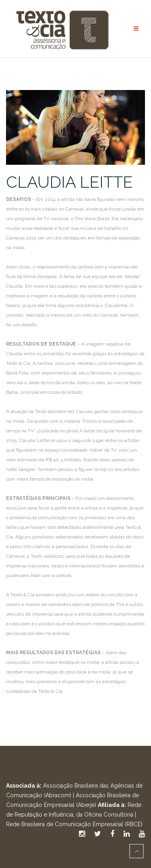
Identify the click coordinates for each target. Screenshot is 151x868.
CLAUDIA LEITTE (69, 182)
